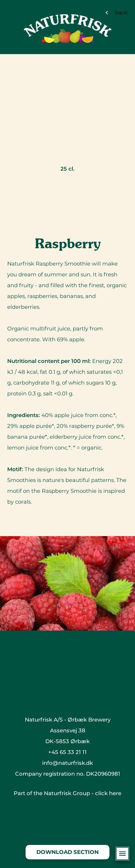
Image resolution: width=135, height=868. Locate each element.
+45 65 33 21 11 (67, 752)
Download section (67, 852)
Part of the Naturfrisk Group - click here (67, 793)
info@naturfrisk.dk (67, 763)
